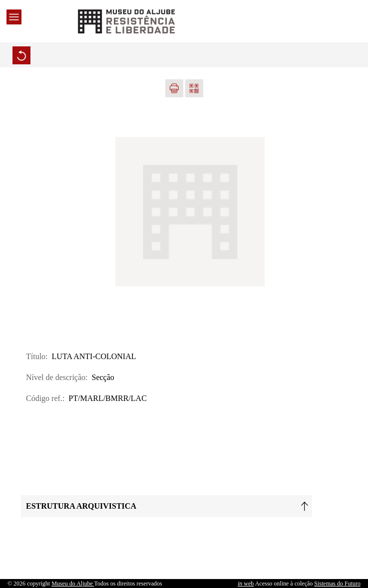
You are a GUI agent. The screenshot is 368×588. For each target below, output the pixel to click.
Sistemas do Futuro (337, 584)
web (246, 584)
